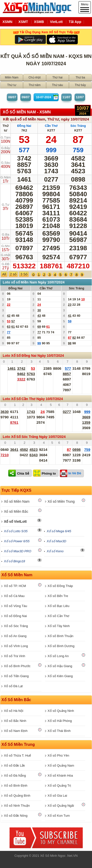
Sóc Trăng (78, 126)
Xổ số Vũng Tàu (16, 606)
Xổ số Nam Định (16, 731)
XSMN (7, 22)
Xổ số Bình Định (16, 786)
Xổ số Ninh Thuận (17, 806)
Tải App (75, 22)
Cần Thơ (51, 126)
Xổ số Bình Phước (17, 666)
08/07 (12, 97)
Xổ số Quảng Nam (61, 765)
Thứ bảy (80, 85)
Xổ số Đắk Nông (16, 816)
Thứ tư (12, 85)
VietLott (56, 22)
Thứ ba (80, 77)
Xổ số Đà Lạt (13, 686)
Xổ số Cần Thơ (59, 616)
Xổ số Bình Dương (61, 646)
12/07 (80, 97)
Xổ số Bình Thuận (60, 636)
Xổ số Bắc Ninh (15, 721)
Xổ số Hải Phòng (60, 721)
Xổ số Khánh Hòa (60, 776)
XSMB (39, 22)
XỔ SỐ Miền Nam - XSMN (27, 112)
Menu (85, 7)
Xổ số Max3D (56, 541)
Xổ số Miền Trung (61, 501)
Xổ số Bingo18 (14, 561)
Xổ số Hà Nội (14, 711)
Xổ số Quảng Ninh (61, 711)
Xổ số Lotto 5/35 (16, 531)
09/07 (26, 97)
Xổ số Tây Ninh (59, 626)
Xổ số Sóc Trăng (16, 626)
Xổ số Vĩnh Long (16, 646)
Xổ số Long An (58, 656)
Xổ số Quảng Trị (59, 786)
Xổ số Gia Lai (57, 796)
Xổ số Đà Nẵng (15, 776)
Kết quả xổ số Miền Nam (24, 119)
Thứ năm (35, 85)
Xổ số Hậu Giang (60, 666)
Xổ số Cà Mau (14, 596)
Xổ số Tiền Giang (16, 676)
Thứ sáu (58, 85)
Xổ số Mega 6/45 (59, 531)
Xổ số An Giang (15, 636)
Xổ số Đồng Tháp (60, 586)
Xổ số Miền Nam (17, 501)
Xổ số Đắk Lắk (14, 765)
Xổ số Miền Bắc (16, 511)
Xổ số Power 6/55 (17, 541)
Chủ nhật (34, 77)
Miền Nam (12, 77)
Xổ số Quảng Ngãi (61, 806)
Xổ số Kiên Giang (60, 676)
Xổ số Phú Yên (58, 755)
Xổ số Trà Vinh (15, 656)
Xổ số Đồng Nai (15, 616)
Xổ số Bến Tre (58, 596)
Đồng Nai (24, 126)
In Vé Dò (75, 473)
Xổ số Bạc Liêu (59, 606)
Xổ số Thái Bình (59, 731)
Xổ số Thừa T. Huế (17, 755)
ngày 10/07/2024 (75, 119)
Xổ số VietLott (15, 521)
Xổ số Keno (55, 551)
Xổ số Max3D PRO (18, 551)
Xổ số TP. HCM (15, 586)
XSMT (23, 22)
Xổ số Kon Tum (59, 816)
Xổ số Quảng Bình (17, 796)
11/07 (67, 97)
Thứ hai (57, 77)
